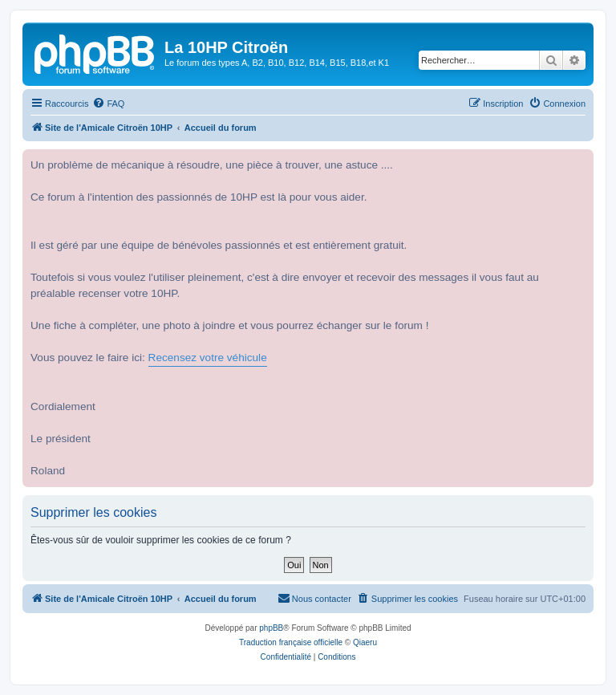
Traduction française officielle (291, 642)
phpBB (271, 628)
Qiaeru (365, 642)
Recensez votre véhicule (208, 358)
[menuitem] (108, 104)
